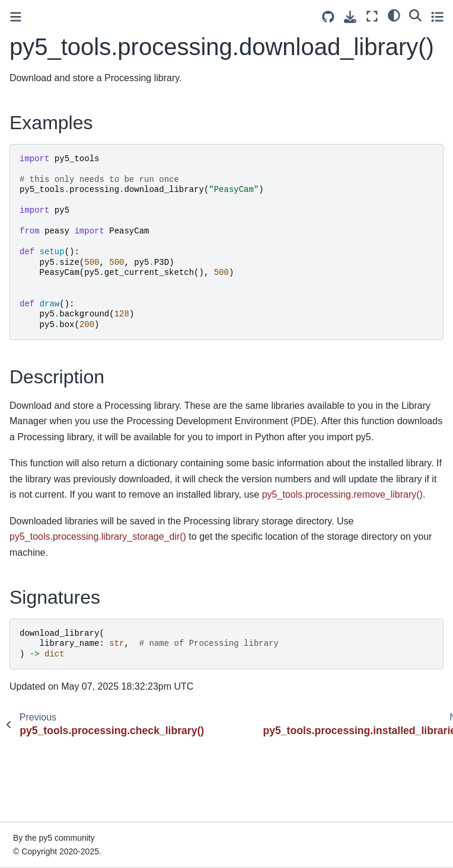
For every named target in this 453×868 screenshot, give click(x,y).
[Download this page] (350, 17)
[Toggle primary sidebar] (16, 17)
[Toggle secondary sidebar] (437, 16)
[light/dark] (394, 15)
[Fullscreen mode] (372, 16)
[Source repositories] (328, 17)
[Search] (415, 15)
